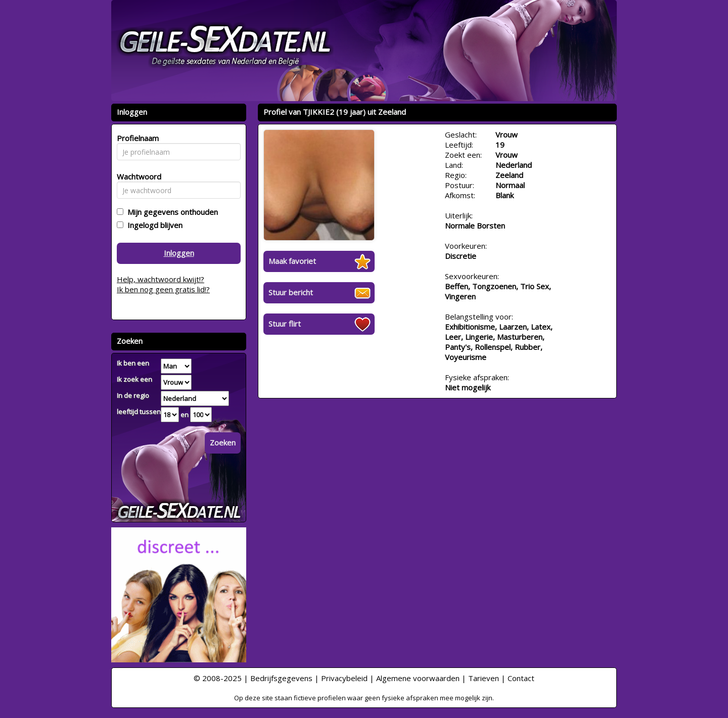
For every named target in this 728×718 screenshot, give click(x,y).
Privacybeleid (344, 678)
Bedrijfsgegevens (281, 678)
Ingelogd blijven (153, 225)
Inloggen (179, 253)
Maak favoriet (292, 261)
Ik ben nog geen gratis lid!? (163, 289)
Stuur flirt (285, 324)
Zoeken (223, 442)
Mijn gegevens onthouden (171, 212)
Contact (521, 678)
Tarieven (484, 678)
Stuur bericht (291, 292)
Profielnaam (136, 138)
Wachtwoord (136, 176)
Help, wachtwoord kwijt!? (161, 279)
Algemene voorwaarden (418, 678)
